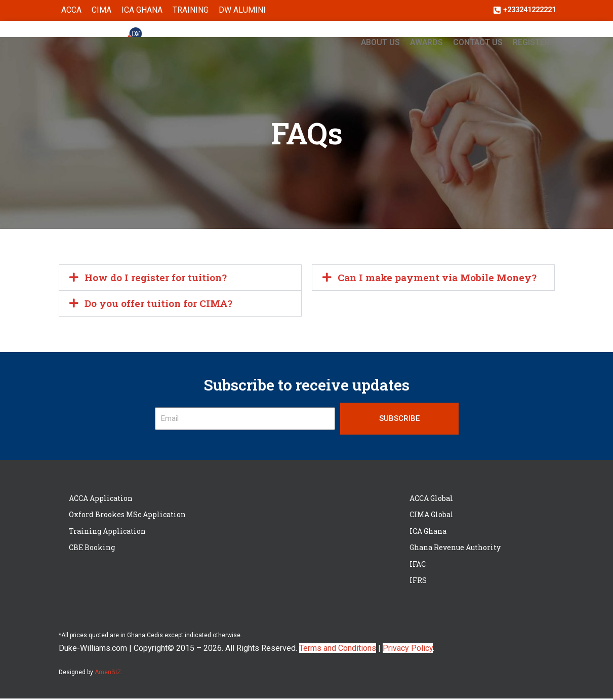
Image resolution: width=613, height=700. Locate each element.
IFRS (418, 582)
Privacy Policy (408, 650)
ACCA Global (431, 500)
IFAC (418, 566)
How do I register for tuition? (158, 278)
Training (191, 10)
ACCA (71, 10)
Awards (426, 43)
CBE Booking (92, 549)
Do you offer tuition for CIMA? (161, 304)
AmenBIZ (108, 674)
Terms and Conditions (338, 650)
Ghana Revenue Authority (455, 549)
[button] (180, 278)
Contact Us (478, 43)
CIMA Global (432, 516)
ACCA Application (101, 500)
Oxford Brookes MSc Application (127, 516)
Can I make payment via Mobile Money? (441, 278)
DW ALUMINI (242, 10)
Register (531, 43)
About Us (380, 43)
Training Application (107, 533)
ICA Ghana (142, 10)
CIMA (101, 10)
